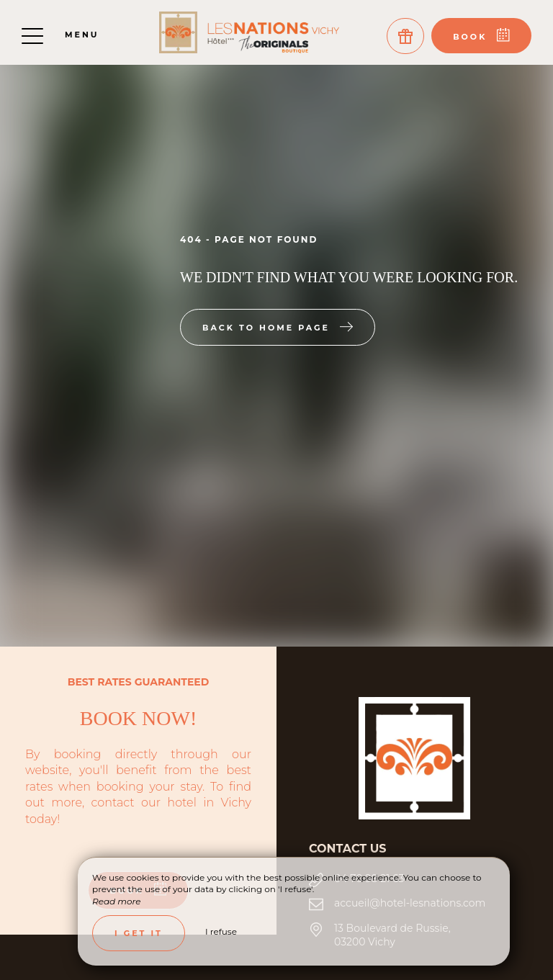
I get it (139, 933)
